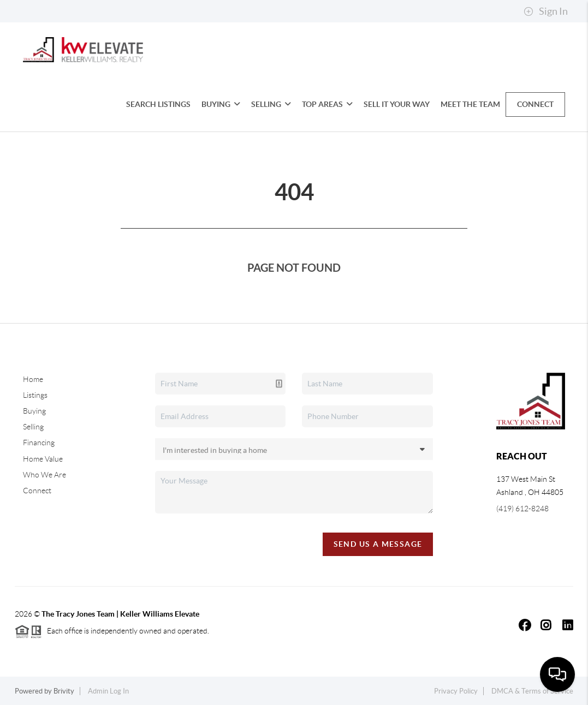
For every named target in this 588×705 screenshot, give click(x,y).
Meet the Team (470, 104)
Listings (35, 395)
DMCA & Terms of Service (532, 691)
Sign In (546, 11)
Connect (535, 104)
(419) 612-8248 (522, 509)
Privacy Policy (456, 691)
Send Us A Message (378, 544)
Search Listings (158, 104)
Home (33, 379)
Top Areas (327, 104)
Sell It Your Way (397, 104)
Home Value (43, 459)
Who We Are (44, 475)
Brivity (64, 691)
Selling (271, 104)
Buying (221, 104)
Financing (39, 443)
